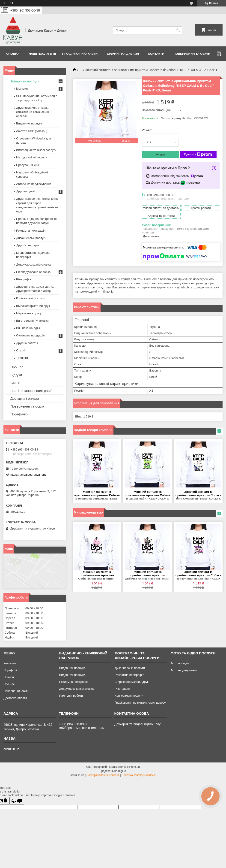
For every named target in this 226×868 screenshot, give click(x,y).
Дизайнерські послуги (31, 238)
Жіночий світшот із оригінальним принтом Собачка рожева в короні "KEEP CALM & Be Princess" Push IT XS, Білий (97, 576)
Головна (12, 54)
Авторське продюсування (34, 184)
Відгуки (16, 375)
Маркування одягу (29, 313)
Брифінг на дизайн (123, 54)
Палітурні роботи (71, 696)
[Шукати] (178, 30)
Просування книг (28, 165)
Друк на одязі (25, 191)
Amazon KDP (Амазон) (32, 131)
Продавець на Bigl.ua (113, 771)
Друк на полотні (27, 343)
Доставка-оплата (15, 698)
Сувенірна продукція (30, 335)
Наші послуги (40, 54)
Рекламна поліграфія (31, 231)
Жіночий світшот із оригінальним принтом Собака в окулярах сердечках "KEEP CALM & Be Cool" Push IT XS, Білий (97, 495)
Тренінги (22, 358)
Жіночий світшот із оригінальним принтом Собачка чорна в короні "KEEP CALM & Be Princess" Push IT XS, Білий (148, 576)
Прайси (9, 677)
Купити (160, 155)
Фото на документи (184, 670)
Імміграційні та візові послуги (36, 150)
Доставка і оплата (25, 398)
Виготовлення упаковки (32, 321)
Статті (20, 350)
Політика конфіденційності (139, 775)
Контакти (156, 54)
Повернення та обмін (192, 54)
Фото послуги (180, 663)
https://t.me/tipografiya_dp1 (28, 475)
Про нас (17, 367)
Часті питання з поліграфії (31, 391)
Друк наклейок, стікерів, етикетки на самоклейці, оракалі (33, 112)
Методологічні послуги (32, 157)
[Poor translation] (17, 801)
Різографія (24, 279)
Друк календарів (28, 245)
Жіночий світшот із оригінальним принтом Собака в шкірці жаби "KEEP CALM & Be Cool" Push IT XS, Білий (148, 495)
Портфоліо (19, 414)
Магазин (22, 89)
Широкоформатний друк (33, 306)
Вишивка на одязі (28, 328)
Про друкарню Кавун (80, 54)
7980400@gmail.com (24, 469)
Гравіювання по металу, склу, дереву (140, 703)
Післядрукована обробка (33, 272)
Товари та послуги (25, 81)
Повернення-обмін (16, 691)
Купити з (198, 154)
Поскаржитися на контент (103, 775)
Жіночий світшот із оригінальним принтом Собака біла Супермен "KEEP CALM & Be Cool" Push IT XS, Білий (198, 495)
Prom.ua (135, 767)
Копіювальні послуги (30, 298)
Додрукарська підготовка (33, 265)
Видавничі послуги (29, 123)
